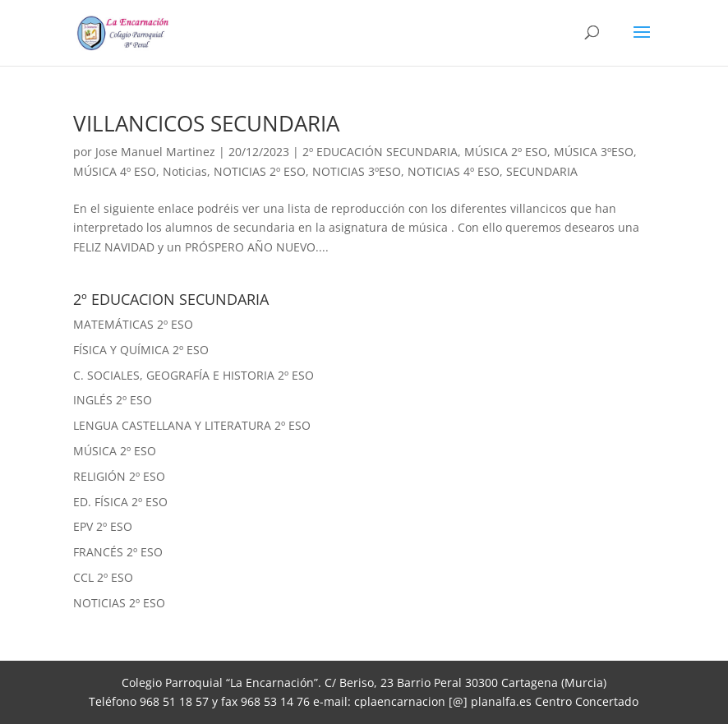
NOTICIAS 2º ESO (260, 171)
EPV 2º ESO (103, 526)
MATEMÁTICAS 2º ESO (133, 324)
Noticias (185, 171)
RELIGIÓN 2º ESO (119, 476)
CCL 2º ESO (103, 577)
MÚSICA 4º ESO (115, 171)
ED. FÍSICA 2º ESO (120, 502)
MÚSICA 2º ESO (506, 152)
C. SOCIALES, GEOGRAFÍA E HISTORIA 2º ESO (194, 375)
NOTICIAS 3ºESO (357, 171)
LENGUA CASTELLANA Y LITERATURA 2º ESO (192, 425)
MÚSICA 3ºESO (594, 152)
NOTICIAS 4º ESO (454, 171)
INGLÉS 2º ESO (113, 400)
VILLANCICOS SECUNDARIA (206, 123)
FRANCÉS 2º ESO (118, 552)
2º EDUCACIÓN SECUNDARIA (380, 152)
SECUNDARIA (542, 171)
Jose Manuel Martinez (155, 152)
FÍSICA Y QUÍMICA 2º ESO (141, 350)
